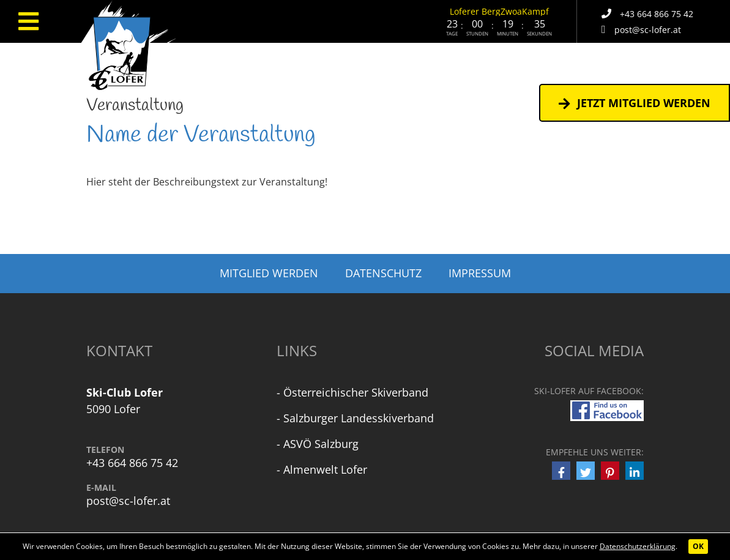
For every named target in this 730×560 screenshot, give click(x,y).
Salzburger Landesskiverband (359, 418)
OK (698, 546)
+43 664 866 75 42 (132, 463)
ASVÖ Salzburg (321, 444)
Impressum (480, 273)
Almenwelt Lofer (325, 469)
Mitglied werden (269, 273)
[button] (561, 471)
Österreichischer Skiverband (356, 392)
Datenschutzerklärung (638, 546)
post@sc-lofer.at (128, 501)
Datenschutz (383, 273)
